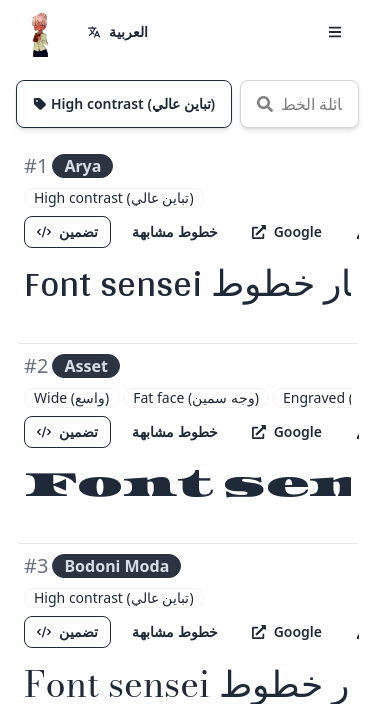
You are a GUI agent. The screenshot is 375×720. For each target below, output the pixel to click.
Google (287, 231)
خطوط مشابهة (175, 231)
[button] (335, 32)
